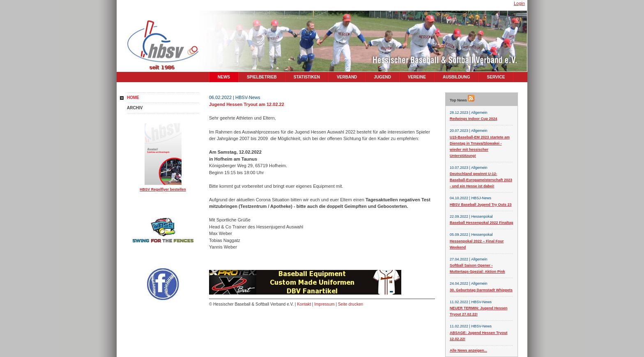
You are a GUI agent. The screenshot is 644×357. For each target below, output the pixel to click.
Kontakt (304, 304)
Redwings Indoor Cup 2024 (474, 119)
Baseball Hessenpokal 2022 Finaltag (482, 223)
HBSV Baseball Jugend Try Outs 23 (481, 205)
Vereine (417, 77)
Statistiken (307, 77)
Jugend (382, 77)
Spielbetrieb (262, 77)
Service (496, 77)
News (224, 77)
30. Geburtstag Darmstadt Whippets (481, 290)
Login (519, 3)
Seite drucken (351, 304)
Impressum (324, 304)
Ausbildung (457, 77)
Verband (347, 77)
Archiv (135, 108)
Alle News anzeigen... (468, 350)
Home (133, 98)
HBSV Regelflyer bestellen (163, 189)
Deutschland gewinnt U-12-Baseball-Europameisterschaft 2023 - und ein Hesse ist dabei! (481, 180)
